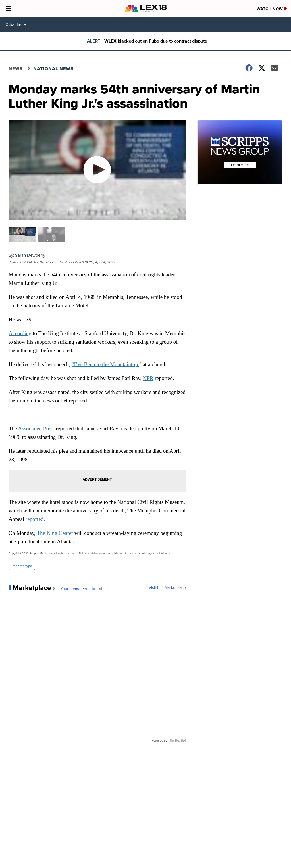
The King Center (55, 533)
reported (35, 519)
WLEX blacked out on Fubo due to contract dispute (156, 41)
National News (53, 69)
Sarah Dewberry (30, 255)
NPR (148, 378)
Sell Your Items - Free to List (78, 589)
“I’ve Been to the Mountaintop (105, 364)
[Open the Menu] (9, 9)
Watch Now (272, 9)
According (20, 333)
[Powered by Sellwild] (178, 741)
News (16, 69)
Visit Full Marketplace (167, 588)
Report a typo (22, 566)
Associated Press (36, 428)
